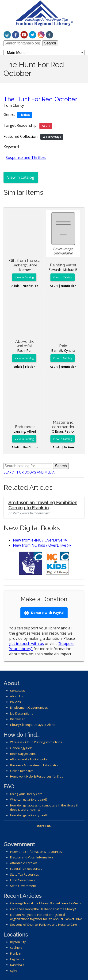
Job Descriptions (22, 713)
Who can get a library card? (29, 799)
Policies (15, 702)
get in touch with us (27, 644)
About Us (17, 696)
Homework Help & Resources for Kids (37, 776)
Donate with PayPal (44, 613)
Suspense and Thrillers (26, 158)
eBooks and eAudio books (29, 759)
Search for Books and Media (29, 472)
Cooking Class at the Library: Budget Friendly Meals (46, 903)
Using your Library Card (26, 794)
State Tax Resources (25, 874)
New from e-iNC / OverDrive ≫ (40, 540)
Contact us (17, 691)
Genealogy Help (21, 748)
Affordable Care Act (24, 863)
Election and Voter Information (31, 857)
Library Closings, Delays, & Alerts (33, 725)
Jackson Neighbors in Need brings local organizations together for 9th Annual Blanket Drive (46, 917)
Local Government (23, 880)
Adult (46, 126)
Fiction (25, 115)
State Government (23, 886)
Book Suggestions (23, 754)
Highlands (17, 959)
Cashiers (16, 948)
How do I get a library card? (29, 815)
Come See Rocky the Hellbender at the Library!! (43, 909)
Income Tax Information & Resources (36, 852)
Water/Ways (52, 137)
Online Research (22, 771)
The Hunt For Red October (40, 99)
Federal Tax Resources (26, 869)
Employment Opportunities (29, 707)
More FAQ (44, 826)
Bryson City (18, 942)
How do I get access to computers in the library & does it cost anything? (44, 807)
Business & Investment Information (35, 765)
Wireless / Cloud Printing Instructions (36, 742)
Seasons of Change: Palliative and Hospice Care (44, 925)
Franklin (16, 953)
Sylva (14, 971)
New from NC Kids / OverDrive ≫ (42, 545)
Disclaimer (17, 719)
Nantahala (17, 965)
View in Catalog (21, 177)
